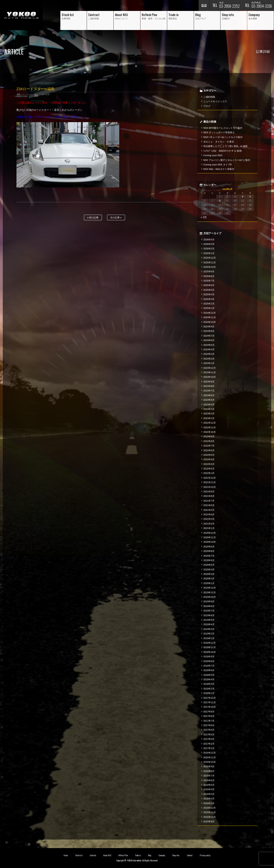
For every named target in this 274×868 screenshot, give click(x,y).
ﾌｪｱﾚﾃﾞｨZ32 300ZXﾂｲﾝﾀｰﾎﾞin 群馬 (223, 151)
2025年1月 (209, 308)
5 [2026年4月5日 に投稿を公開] (250, 196)
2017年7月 (209, 721)
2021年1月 (209, 528)
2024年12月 (210, 313)
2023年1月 (209, 418)
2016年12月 (210, 753)
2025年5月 (209, 290)
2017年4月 (209, 735)
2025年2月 (209, 304)
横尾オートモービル (21, 15)
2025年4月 (209, 294)
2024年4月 (209, 349)
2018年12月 (210, 643)
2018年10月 (210, 652)
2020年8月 (209, 551)
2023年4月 (209, 405)
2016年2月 (209, 799)
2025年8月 (209, 276)
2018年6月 (209, 670)
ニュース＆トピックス (215, 101)
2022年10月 (210, 432)
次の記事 (116, 218)
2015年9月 (209, 822)
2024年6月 (209, 340)
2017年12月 (210, 698)
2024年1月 (209, 363)
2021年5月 (209, 510)
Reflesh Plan (123, 855)
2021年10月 (210, 487)
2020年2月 (209, 579)
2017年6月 (209, 725)
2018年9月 (209, 657)
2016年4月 (209, 789)
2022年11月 (210, 427)
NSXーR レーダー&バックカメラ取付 (223, 137)
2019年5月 (209, 620)
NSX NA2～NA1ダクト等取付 (219, 169)
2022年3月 (209, 464)
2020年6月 (209, 560)
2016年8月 (209, 771)
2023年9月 (209, 382)
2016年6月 (209, 780)
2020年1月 (209, 583)
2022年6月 (209, 450)
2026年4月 (209, 240)
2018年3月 (209, 684)
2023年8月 (209, 386)
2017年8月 (209, 716)
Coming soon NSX (213, 155)
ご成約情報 (44, 94)
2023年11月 (210, 372)
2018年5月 (209, 675)
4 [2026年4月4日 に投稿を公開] (243, 196)
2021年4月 (209, 514)
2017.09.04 (26, 94)
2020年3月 (209, 574)
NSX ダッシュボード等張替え (219, 132)
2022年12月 (210, 423)
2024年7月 (209, 336)
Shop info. (176, 855)
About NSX (107, 855)
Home (66, 855)
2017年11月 (210, 702)
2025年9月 (209, 271)
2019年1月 (209, 638)
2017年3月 (209, 739)
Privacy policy (205, 855)
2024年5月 (209, 345)
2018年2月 (209, 689)
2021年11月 (210, 482)
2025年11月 (210, 262)
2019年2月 (209, 634)
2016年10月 (210, 762)
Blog (150, 855)
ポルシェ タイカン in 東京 (219, 142)
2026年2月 (209, 249)
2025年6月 (209, 285)
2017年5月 (209, 730)
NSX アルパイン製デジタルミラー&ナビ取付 (227, 160)
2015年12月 (210, 808)
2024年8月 (209, 331)
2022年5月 (209, 455)
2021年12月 (210, 478)
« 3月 (204, 217)
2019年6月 (209, 615)
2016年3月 (209, 794)
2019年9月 (209, 601)
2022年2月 (209, 469)
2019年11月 (210, 592)
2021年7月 (209, 501)
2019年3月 (209, 629)
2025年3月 (209, 299)
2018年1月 (209, 693)
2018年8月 (209, 661)
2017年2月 (209, 744)
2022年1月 (209, 473)
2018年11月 (210, 647)
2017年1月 (209, 748)
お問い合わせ (204, 5)
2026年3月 (209, 244)
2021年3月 (209, 519)
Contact (190, 855)
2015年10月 (210, 817)
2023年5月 (209, 400)
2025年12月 (210, 258)
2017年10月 (210, 707)
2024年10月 (210, 322)
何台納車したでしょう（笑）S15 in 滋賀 (225, 146)
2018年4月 (209, 679)
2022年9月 (209, 436)
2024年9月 (209, 327)
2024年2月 (209, 359)
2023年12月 (210, 368)
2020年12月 (210, 533)
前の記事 (93, 218)
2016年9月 (209, 766)
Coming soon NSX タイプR (217, 165)
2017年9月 (209, 712)
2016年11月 (210, 757)
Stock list (79, 855)
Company (162, 855)
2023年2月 (209, 414)
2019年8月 (209, 606)
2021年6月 (209, 505)
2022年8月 (209, 441)
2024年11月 (210, 317)
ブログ (207, 106)
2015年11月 (210, 812)
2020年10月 (210, 542)
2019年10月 (210, 597)
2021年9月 (209, 492)
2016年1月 (209, 803)
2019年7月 (209, 611)
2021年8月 (209, 496)
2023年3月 (209, 409)
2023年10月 (210, 377)
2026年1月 (209, 253)
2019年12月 (210, 588)
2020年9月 (209, 547)
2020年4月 (209, 570)
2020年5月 (209, 565)
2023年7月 (209, 391)
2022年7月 (209, 446)
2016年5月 (209, 785)
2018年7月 (209, 666)
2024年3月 (209, 354)
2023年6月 (209, 395)
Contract (93, 855)
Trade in (138, 855)
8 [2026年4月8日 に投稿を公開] (220, 201)
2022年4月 (209, 459)
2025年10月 (210, 267)
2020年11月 (210, 537)
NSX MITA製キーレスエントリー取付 (223, 128)
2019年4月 (209, 624)
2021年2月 (209, 524)
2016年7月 (209, 776)
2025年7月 (209, 281)
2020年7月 (209, 556)
